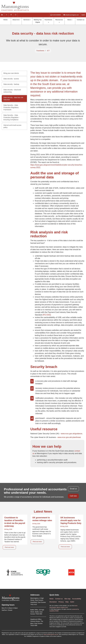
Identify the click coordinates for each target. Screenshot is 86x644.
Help (67, 602)
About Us (16, 20)
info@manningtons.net (71, 15)
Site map (67, 599)
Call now (73, 496)
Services (27, 20)
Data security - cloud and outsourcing (12, 91)
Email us (73, 489)
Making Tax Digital (38, 21)
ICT (48, 51)
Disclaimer (53, 602)
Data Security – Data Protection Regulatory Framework (11, 107)
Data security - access (11, 79)
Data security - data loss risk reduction (13, 99)
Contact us (81, 20)
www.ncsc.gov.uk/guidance (71, 434)
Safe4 (83, 15)
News (70, 20)
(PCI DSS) (47, 315)
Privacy (61, 602)
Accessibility (77, 599)
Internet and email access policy (12, 126)
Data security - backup (11, 84)
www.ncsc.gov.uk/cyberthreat (69, 437)
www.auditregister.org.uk (51, 634)
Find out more (9, 547)
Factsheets (48, 21)
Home (5, 20)
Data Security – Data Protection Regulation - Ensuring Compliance (11, 117)
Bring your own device (11, 73)
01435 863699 (56, 15)
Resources (59, 21)
